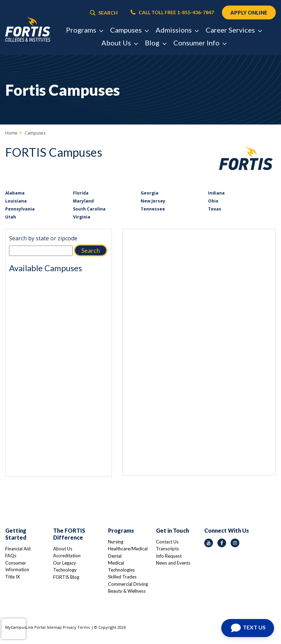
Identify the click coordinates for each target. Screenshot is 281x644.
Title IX (13, 577)
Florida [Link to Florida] (81, 193)
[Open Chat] (248, 628)
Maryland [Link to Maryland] (83, 201)
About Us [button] (119, 43)
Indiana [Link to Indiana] (216, 193)
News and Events (173, 563)
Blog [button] (155, 43)
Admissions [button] (177, 30)
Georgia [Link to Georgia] (150, 193)
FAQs (11, 556)
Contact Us (167, 542)
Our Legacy (65, 563)
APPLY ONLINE (249, 12)
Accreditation (67, 556)
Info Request (169, 556)
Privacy (70, 627)
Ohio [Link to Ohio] (213, 201)
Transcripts (167, 549)
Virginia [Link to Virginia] (82, 217)
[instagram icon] (235, 543)
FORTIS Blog (66, 577)
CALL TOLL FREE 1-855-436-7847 (172, 12)
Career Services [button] (234, 30)
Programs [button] (84, 30)
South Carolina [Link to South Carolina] (89, 209)
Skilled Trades (122, 577)
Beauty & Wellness (127, 591)
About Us (63, 549)
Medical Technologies (121, 566)
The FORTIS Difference (69, 534)
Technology (65, 570)
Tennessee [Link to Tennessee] (153, 209)
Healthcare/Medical (128, 549)
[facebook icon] (222, 543)
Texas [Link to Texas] (215, 209)
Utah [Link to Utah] (11, 217)
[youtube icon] (209, 543)
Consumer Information (17, 566)
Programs (121, 530)
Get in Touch (172, 530)
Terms (84, 627)
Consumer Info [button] (200, 43)
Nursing (116, 542)
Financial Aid (18, 549)
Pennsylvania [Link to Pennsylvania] (20, 209)
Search (91, 250)
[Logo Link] (28, 29)
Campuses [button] (129, 30)
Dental (115, 556)
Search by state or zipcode (43, 238)
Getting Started (16, 534)
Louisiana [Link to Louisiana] (16, 201)
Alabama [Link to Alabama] (15, 193)
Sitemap (54, 627)
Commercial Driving (128, 584)
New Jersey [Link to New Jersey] (153, 201)
